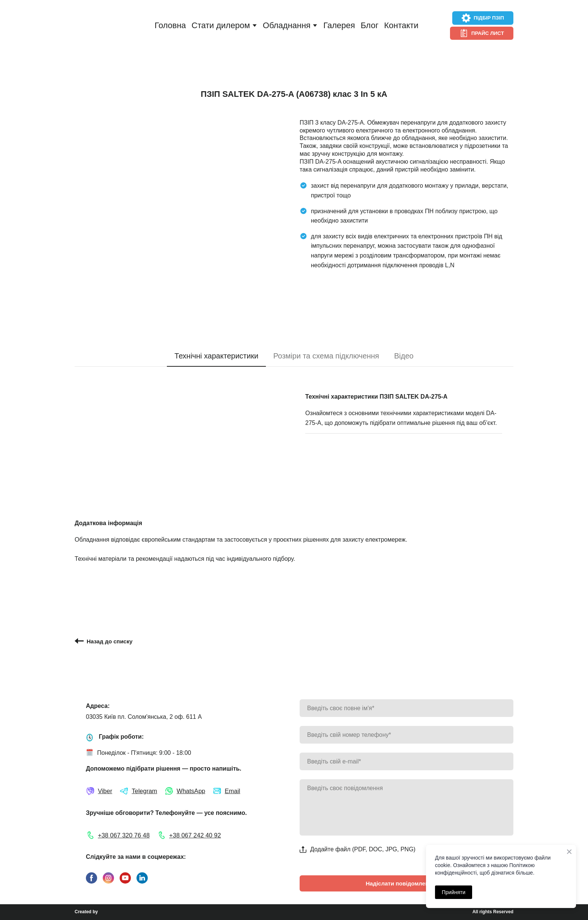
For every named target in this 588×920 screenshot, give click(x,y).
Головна (170, 25)
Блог (370, 25)
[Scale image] (181, 194)
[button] (483, 18)
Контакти (401, 25)
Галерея (339, 25)
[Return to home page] (101, 26)
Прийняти (454, 892)
